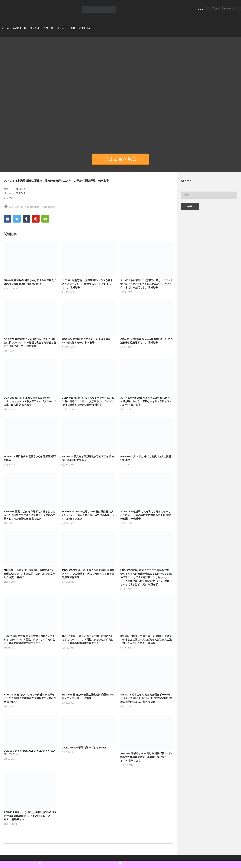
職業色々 (52, 207)
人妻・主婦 (14, 207)
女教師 (33, 207)
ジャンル (35, 28)
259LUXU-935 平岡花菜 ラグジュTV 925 (84, 748)
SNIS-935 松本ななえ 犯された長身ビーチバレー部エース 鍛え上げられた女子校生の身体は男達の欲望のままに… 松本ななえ (146, 698)
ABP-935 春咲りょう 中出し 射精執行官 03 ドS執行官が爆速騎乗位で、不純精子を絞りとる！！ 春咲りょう (146, 757)
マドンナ (21, 193)
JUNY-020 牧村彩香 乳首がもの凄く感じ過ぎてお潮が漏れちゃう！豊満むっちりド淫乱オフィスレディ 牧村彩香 (146, 401)
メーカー (62, 28)
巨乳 (39, 207)
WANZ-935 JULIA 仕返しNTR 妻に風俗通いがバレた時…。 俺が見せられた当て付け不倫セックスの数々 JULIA (88, 515)
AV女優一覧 (19, 28)
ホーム (6, 28)
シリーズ (48, 28)
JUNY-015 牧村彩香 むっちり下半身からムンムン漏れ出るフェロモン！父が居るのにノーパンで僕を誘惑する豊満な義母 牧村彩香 (88, 401)
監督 (73, 28)
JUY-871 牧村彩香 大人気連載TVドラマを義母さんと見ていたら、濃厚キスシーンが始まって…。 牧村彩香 (87, 284)
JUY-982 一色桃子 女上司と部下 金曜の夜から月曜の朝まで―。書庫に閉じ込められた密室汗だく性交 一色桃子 (29, 574)
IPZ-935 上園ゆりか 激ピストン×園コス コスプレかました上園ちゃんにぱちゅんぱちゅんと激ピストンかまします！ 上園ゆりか (146, 640)
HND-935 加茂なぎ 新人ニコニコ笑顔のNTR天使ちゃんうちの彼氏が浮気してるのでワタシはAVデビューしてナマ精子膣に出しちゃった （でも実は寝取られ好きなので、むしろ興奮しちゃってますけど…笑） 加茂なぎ (146, 577)
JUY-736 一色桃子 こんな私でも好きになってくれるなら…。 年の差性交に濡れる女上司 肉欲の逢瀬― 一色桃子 (147, 515)
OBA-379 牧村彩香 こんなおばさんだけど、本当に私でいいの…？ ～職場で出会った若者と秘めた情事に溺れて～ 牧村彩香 (30, 343)
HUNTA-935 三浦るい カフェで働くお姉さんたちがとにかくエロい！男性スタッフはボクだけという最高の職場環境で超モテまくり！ (88, 640)
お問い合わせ (86, 28)
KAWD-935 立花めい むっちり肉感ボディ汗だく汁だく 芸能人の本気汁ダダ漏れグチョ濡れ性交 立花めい (30, 698)
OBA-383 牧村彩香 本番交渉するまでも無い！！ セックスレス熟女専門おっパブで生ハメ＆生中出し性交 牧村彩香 (30, 401)
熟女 (45, 207)
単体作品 (25, 207)
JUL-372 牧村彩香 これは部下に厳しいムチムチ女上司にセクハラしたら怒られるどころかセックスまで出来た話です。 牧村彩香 (147, 284)
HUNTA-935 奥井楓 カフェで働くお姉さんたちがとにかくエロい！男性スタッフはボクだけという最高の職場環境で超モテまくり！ (29, 640)
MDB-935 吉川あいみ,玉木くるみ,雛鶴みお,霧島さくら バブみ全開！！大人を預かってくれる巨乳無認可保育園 (88, 574)
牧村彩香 (21, 189)
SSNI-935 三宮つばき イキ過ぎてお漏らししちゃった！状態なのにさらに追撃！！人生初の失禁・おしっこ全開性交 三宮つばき (29, 515)
